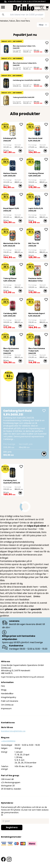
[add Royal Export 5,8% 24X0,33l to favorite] (22, 195)
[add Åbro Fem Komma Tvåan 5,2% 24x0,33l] (47, 60)
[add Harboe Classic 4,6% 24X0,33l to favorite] (22, 159)
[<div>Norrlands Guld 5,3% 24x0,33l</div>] (38, 138)
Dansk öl (34, 603)
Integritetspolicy (9, 697)
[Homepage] (24, 7)
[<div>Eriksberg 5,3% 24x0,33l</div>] (12, 138)
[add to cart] (46, 51)
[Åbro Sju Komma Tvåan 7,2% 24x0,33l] (6, 49)
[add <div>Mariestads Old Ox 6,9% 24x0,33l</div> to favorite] (22, 230)
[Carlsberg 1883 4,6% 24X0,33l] (12, 313)
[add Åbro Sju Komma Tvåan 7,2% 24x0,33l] (47, 43)
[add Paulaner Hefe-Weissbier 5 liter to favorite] (47, 265)
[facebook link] (3, 859)
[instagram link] (9, 859)
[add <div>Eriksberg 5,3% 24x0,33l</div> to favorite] (22, 124)
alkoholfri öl (14, 606)
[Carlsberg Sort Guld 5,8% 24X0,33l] (6, 83)
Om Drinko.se (7, 705)
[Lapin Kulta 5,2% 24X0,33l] (38, 208)
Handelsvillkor (7, 694)
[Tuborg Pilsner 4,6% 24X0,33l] (12, 278)
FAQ (3, 686)
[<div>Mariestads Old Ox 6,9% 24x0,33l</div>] (12, 243)
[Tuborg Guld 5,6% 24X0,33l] (6, 100)
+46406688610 (8, 741)
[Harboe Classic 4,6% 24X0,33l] (12, 173)
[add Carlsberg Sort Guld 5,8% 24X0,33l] (47, 77)
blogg (4, 690)
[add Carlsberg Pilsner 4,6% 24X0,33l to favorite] (47, 159)
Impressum (6, 709)
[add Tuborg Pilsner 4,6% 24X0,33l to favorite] (22, 265)
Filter (43, 25)
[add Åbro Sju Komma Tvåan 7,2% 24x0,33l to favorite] (22, 335)
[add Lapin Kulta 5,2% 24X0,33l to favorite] (47, 195)
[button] (2, 815)
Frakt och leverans (10, 701)
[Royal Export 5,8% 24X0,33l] (12, 208)
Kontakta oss (8, 723)
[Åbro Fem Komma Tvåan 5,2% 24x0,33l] (6, 66)
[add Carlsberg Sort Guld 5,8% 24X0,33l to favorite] (22, 467)
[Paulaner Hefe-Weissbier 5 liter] (38, 278)
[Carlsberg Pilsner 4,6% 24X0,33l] (38, 173)
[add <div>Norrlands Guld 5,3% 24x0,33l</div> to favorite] (47, 124)
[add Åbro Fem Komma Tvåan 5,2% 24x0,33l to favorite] (47, 335)
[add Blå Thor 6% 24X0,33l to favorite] (47, 230)
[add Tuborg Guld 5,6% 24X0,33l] (47, 94)
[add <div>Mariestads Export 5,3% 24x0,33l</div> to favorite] (47, 300)
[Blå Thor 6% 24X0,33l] (38, 243)
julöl (5, 606)
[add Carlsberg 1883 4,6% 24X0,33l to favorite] (22, 300)
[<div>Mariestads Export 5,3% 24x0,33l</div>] (38, 313)
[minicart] (47, 8)
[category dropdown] (3, 7)
